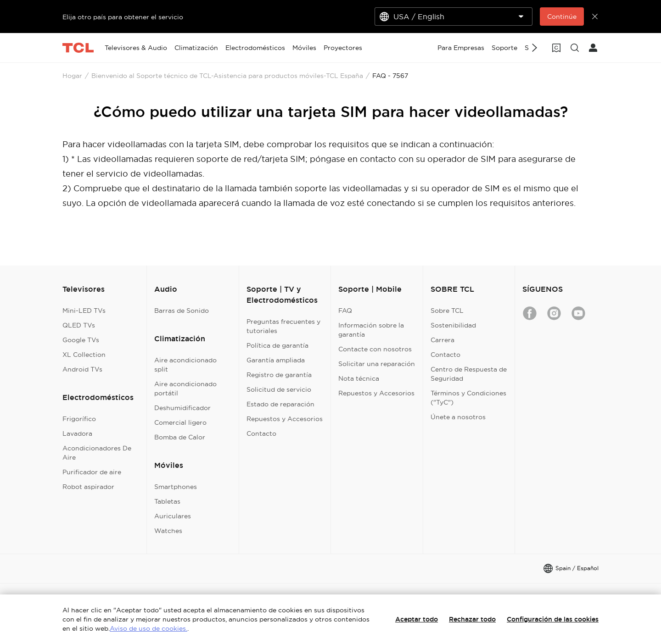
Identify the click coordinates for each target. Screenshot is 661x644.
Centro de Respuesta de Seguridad (469, 374)
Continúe (562, 17)
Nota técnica (359, 378)
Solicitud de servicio (279, 389)
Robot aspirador (88, 487)
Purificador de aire (92, 472)
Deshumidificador (182, 408)
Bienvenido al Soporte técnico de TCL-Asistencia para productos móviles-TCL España (227, 76)
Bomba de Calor (180, 437)
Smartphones (176, 487)
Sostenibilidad (453, 325)
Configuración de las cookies (553, 619)
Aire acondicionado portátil (185, 389)
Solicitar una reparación (377, 364)
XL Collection (84, 355)
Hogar (72, 76)
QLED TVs (79, 325)
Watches (168, 531)
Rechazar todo (472, 619)
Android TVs (82, 369)
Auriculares (173, 516)
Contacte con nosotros (375, 349)
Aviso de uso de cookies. (148, 628)
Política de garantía (277, 345)
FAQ (345, 311)
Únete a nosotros (458, 417)
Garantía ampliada (276, 360)
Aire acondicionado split (185, 365)
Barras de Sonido (182, 311)
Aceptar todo (417, 619)
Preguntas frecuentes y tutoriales (283, 326)
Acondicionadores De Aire (97, 453)
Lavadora (77, 433)
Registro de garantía (279, 375)
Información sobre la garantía (371, 330)
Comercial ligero (180, 422)
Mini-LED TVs (84, 311)
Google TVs (81, 340)
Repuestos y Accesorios (285, 419)
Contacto (261, 433)
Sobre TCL (447, 311)
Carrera (443, 340)
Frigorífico (79, 419)
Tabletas (167, 501)
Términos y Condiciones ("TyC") (468, 398)
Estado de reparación (280, 404)
